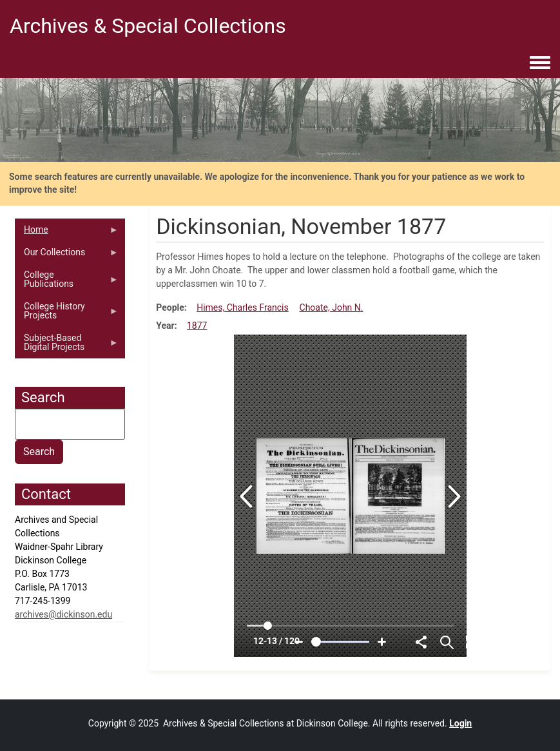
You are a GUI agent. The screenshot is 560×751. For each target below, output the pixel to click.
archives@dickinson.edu (63, 614)
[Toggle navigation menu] (540, 63)
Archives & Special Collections (148, 26)
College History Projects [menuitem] (67, 314)
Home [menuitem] (67, 233)
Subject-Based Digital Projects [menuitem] (67, 346)
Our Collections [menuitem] (67, 255)
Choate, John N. (332, 307)
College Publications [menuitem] (67, 282)
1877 (197, 326)
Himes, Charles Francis (243, 307)
